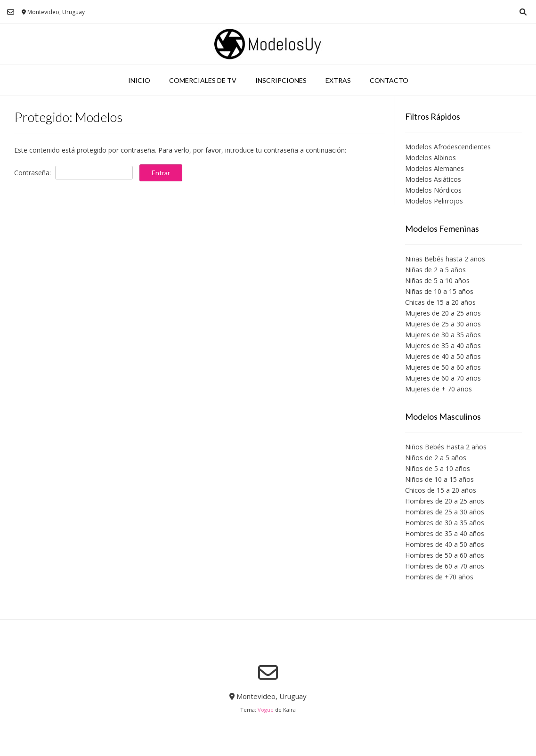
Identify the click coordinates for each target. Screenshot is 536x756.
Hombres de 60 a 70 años (445, 566)
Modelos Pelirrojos (434, 201)
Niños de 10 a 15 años (439, 479)
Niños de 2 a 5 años (436, 458)
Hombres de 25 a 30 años (445, 512)
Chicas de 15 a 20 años (440, 302)
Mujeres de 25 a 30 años (443, 324)
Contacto (389, 80)
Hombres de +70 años (439, 577)
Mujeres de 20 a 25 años (443, 313)
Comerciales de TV (203, 80)
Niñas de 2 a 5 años (435, 270)
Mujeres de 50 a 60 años (443, 367)
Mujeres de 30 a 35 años (443, 335)
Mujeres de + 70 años (439, 389)
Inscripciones (281, 80)
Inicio (139, 80)
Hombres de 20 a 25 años (445, 501)
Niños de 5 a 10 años (438, 468)
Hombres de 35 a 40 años (445, 533)
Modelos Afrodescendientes (448, 147)
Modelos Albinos (430, 158)
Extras (338, 80)
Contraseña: (73, 173)
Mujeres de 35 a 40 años (443, 345)
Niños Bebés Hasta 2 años (446, 447)
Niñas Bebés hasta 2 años (445, 259)
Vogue (266, 710)
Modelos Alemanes (434, 168)
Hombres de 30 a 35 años (445, 523)
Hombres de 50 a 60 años (445, 555)
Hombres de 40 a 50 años (445, 544)
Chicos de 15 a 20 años (441, 490)
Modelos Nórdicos (433, 190)
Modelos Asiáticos (433, 179)
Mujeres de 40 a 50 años (443, 356)
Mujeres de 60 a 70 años (443, 378)
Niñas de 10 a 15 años (439, 291)
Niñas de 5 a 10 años (437, 280)
